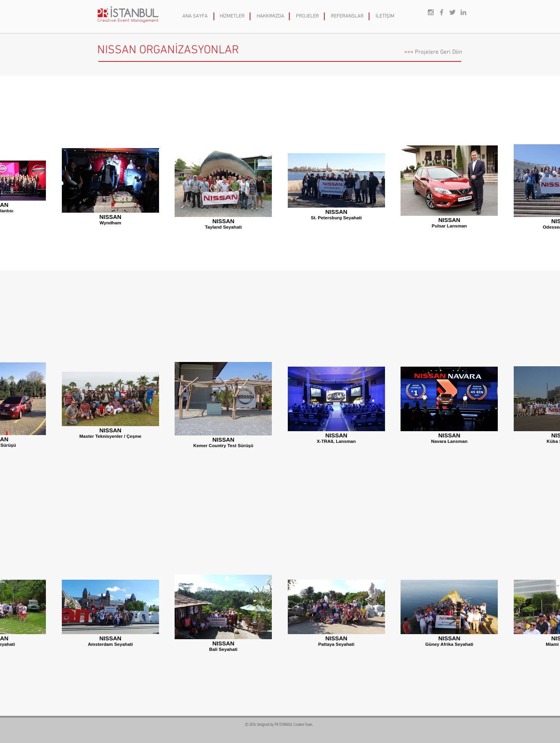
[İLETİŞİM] (385, 17)
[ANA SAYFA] (195, 17)
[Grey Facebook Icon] (442, 12)
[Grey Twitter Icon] (452, 12)
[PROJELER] (307, 17)
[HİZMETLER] (232, 17)
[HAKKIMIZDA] (270, 17)
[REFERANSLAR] (347, 17)
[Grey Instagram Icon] (431, 12)
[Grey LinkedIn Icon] (463, 12)
